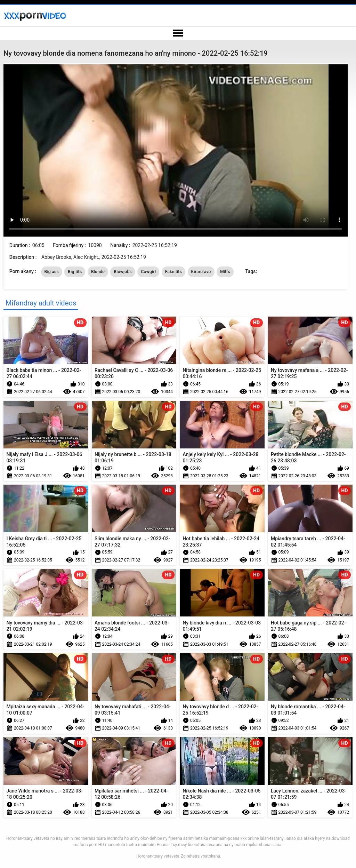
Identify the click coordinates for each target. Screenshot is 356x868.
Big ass (52, 272)
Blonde (98, 272)
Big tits (75, 272)
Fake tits (173, 272)
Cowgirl (148, 272)
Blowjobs (123, 272)
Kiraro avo (201, 272)
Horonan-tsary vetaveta (158, 856)
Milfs (225, 272)
